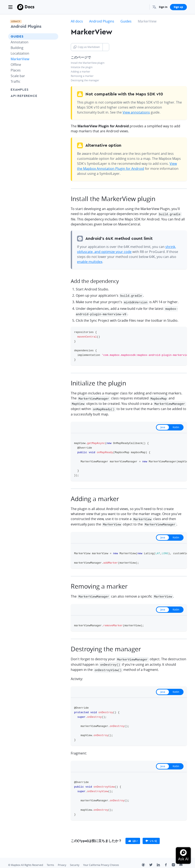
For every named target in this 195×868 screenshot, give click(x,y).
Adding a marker (80, 72)
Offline (16, 65)
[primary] (133, 836)
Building (17, 48)
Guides (17, 36)
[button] (154, 7)
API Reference (24, 96)
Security (75, 860)
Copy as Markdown (87, 47)
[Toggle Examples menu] (54, 90)
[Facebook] (168, 860)
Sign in (163, 7)
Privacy (62, 860)
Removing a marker (82, 76)
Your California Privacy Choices (101, 860)
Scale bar (18, 76)
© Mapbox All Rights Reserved (26, 860)
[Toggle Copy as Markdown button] (106, 47)
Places (16, 70)
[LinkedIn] (161, 860)
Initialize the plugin (82, 67)
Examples (20, 90)
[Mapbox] (20, 7)
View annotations (136, 112)
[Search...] (144, 7)
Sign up (178, 7)
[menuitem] (154, 7)
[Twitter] (153, 860)
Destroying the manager (85, 80)
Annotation (20, 42)
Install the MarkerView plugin (88, 63)
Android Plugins (26, 26)
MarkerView (20, 59)
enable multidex (90, 261)
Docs (30, 7)
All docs (77, 21)
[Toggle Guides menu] (54, 36)
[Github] (146, 860)
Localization (20, 53)
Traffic (16, 81)
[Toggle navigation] (10, 7)
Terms (50, 860)
